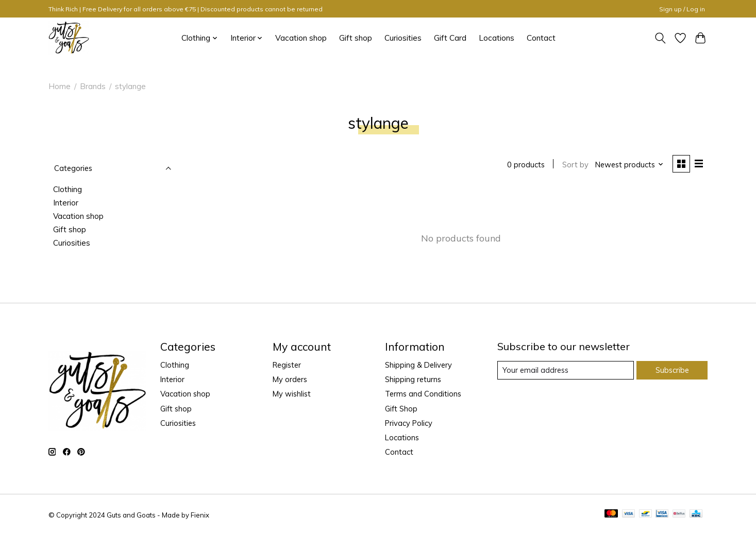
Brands (93, 86)
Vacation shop (301, 38)
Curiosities (403, 38)
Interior (66, 203)
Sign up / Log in (682, 9)
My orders (290, 379)
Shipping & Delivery (418, 365)
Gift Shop (401, 409)
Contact (541, 38)
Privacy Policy (409, 423)
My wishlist (292, 394)
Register (287, 365)
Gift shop (356, 38)
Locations (497, 38)
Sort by (575, 165)
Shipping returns (413, 379)
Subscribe (672, 370)
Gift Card (450, 38)
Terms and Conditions (423, 394)
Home (60, 86)
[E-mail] (566, 370)
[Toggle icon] (660, 38)
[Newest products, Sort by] (629, 165)
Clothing (68, 189)
